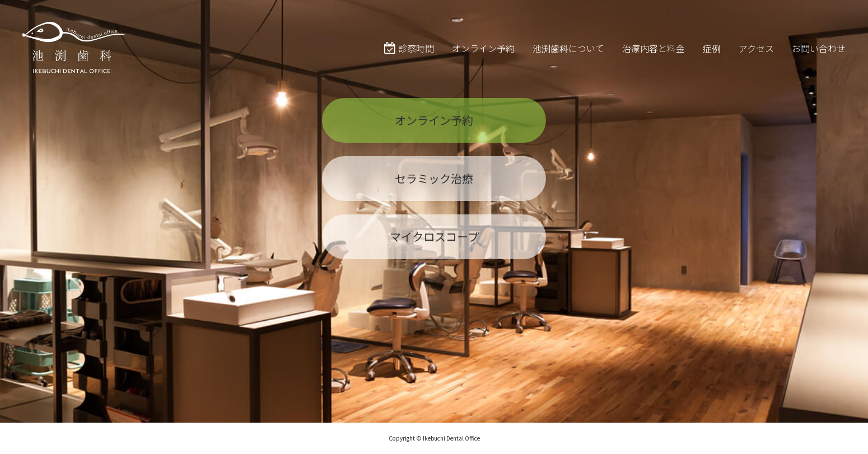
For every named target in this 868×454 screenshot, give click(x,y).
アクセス (756, 58)
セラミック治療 (434, 188)
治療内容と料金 (654, 58)
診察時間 (409, 58)
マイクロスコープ (434, 246)
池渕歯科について (568, 58)
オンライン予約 (483, 58)
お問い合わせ (819, 58)
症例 (712, 58)
